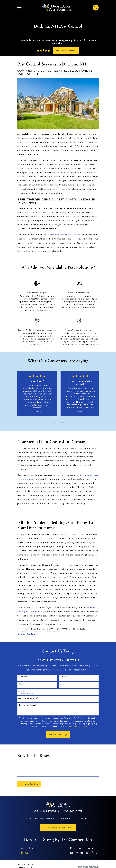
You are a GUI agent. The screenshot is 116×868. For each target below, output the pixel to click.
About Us (38, 819)
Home (28, 819)
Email (62, 684)
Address (22, 691)
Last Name (64, 677)
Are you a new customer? (28, 698)
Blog (75, 819)
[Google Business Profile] (27, 853)
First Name (23, 677)
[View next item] (61, 422)
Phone (21, 684)
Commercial (65, 819)
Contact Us (85, 819)
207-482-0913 (73, 812)
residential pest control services (65, 235)
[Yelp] (22, 853)
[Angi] (32, 853)
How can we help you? (27, 705)
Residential (51, 819)
